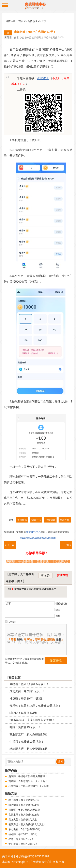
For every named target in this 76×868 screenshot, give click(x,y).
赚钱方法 (36, 520)
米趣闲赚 (65, 520)
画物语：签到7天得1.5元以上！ (29, 684)
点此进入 (43, 78)
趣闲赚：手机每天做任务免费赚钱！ (28, 776)
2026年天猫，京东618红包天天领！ (32, 720)
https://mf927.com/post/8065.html (38, 538)
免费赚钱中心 (38, 5)
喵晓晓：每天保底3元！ (25, 713)
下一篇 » (66, 545)
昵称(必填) (61, 604)
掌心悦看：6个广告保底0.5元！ (25, 829)
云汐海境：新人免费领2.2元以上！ (27, 825)
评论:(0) (45, 575)
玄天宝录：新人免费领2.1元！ (25, 815)
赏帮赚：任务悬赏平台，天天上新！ (28, 781)
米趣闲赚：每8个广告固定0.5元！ (35, 32)
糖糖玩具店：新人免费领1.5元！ (30, 749)
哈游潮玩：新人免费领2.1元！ (25, 805)
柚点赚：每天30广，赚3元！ (27, 699)
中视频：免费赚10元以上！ (27, 742)
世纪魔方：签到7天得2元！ (23, 844)
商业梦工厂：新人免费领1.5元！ (30, 734)
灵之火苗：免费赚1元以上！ (27, 691)
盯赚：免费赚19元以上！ (25, 727)
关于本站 (8, 856)
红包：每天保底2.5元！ (21, 839)
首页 (21, 21)
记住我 (12, 622)
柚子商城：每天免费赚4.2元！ (25, 800)
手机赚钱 (22, 520)
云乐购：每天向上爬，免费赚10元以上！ (35, 706)
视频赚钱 (50, 520)
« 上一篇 (10, 545)
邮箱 (58, 610)
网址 (58, 616)
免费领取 (32, 21)
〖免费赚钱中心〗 (42, 862)
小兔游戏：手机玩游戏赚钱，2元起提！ (30, 786)
